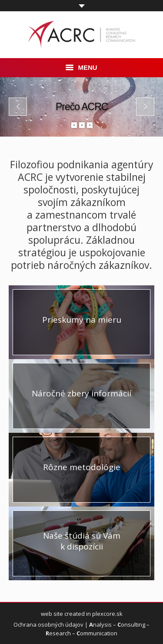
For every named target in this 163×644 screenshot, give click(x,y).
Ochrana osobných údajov (48, 624)
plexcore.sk (107, 614)
